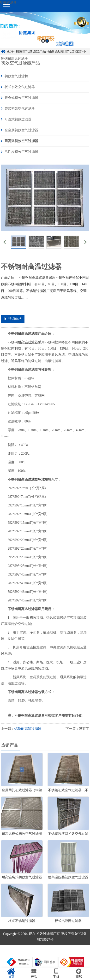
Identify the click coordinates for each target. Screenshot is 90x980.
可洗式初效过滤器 (18, 119)
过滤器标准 (36, 479)
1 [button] (43, 41)
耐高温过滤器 (28, 342)
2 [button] (47, 41)
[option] (45, 30)
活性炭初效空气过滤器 (21, 152)
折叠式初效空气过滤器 (21, 98)
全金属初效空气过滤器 (21, 130)
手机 (56, 974)
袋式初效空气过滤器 (20, 109)
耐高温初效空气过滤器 (65, 51)
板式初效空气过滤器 (20, 87)
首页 (11, 974)
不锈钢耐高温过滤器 (23, 334)
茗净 (10, 51)
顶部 (79, 974)
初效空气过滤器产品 (31, 51)
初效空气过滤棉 (16, 76)
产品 (34, 974)
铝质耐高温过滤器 (28, 729)
